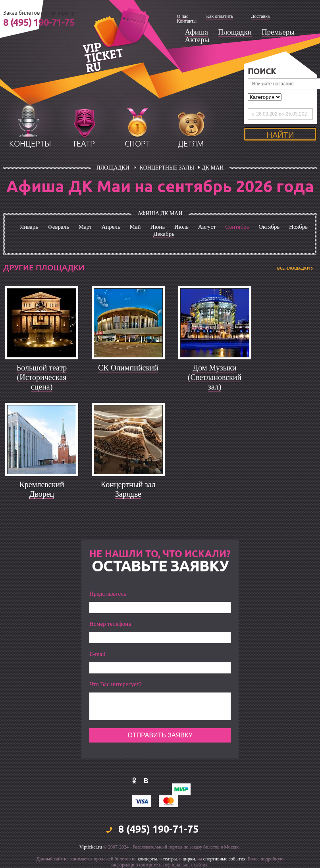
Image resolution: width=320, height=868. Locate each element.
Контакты (187, 21)
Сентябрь (237, 227)
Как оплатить (220, 16)
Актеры (197, 40)
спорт (137, 144)
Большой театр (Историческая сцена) (42, 377)
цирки (189, 859)
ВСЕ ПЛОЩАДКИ (293, 268)
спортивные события (224, 859)
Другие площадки (44, 268)
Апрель (111, 227)
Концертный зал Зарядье (128, 489)
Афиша (197, 32)
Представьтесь (108, 594)
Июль (181, 227)
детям (191, 144)
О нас (183, 16)
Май (135, 227)
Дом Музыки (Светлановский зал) (215, 377)
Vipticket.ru (91, 847)
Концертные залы (167, 168)
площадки (113, 168)
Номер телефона (110, 624)
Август (207, 227)
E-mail (97, 654)
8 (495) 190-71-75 (39, 23)
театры (170, 859)
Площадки (235, 32)
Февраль (58, 227)
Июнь (157, 227)
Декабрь (164, 234)
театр (84, 144)
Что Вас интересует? (116, 684)
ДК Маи (213, 168)
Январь (29, 227)
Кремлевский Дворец (42, 489)
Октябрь (269, 227)
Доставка (260, 16)
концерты (30, 144)
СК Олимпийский (128, 368)
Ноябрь (298, 227)
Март (85, 227)
